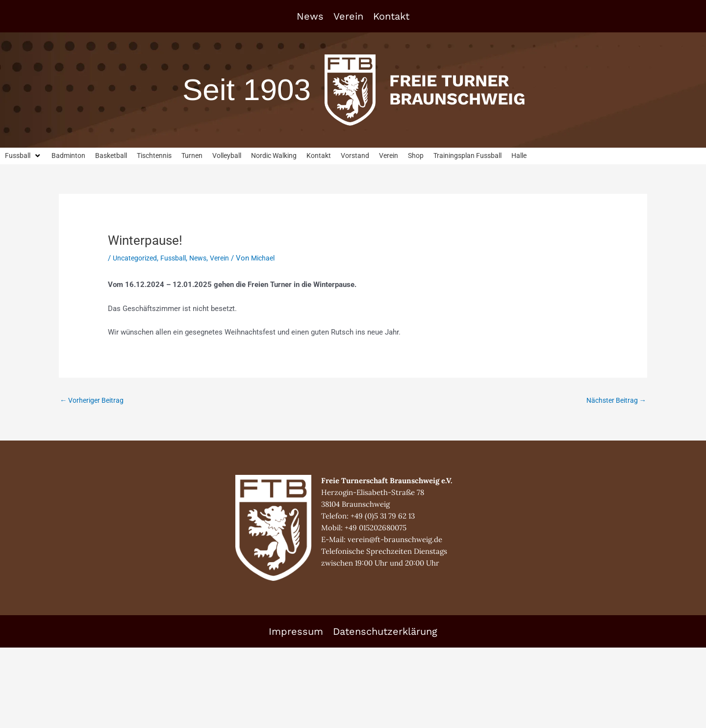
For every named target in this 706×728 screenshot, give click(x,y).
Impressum (296, 632)
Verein (348, 16)
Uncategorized (136, 259)
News (310, 16)
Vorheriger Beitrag (94, 401)
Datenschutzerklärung (385, 632)
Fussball (177, 259)
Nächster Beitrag (614, 401)
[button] (24, 156)
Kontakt (391, 16)
